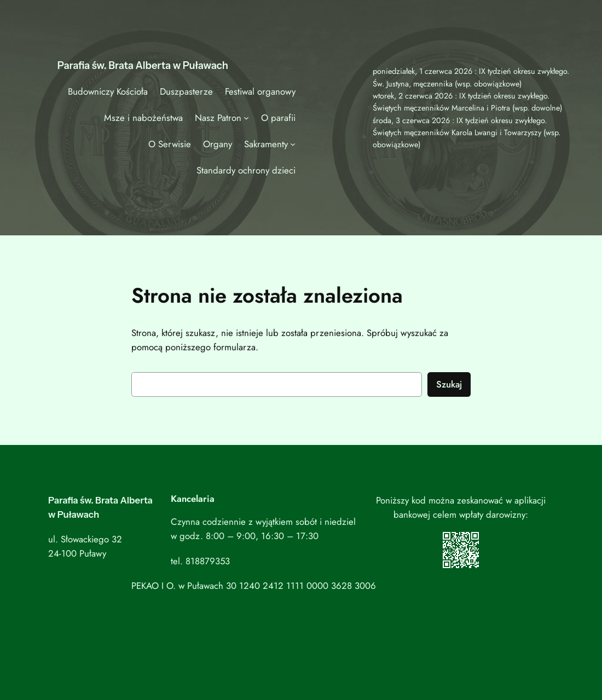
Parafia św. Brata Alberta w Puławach (143, 65)
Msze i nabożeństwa (143, 118)
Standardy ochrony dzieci (246, 170)
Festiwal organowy (260, 91)
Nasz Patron (218, 118)
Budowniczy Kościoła (108, 91)
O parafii (278, 118)
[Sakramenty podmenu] (293, 144)
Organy (218, 144)
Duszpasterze (186, 91)
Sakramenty (266, 144)
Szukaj (449, 384)
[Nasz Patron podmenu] (246, 118)
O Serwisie (170, 144)
